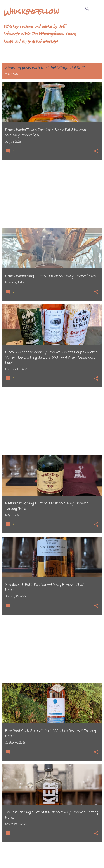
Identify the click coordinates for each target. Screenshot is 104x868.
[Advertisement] (52, 194)
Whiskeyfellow (31, 11)
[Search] (87, 9)
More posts (52, 856)
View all (11, 74)
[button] (96, 151)
